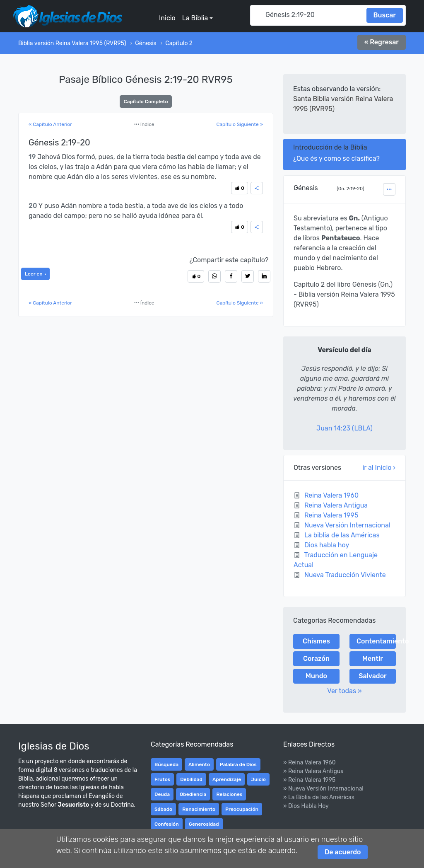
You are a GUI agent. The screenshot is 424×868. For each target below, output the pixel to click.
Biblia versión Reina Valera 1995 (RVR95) (72, 43)
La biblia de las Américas (342, 535)
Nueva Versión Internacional (347, 525)
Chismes (316, 641)
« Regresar (382, 42)
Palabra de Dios (238, 764)
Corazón (316, 659)
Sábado (163, 809)
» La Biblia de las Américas (319, 797)
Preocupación (242, 809)
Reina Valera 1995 (331, 515)
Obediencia (193, 794)
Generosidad (204, 824)
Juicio (258, 779)
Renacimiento (199, 809)
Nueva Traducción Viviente (345, 575)
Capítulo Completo (146, 102)
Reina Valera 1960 (331, 495)
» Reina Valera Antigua (313, 771)
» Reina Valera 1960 (310, 763)
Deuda (162, 794)
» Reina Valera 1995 (309, 780)
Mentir (373, 659)
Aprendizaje (227, 779)
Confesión (167, 824)
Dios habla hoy (327, 545)
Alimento (199, 764)
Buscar (385, 15)
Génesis (146, 43)
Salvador (373, 676)
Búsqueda (166, 764)
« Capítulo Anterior (50, 124)
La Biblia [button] (195, 18)
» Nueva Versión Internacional (323, 789)
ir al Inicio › (379, 468)
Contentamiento (376, 641)
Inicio (167, 18)
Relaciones (229, 794)
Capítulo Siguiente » (240, 124)
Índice (144, 124)
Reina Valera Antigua (336, 505)
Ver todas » (344, 691)
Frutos (162, 779)
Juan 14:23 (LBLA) (344, 428)
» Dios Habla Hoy (306, 806)
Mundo (316, 676)
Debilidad (191, 779)
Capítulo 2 (179, 43)
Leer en (34, 274)
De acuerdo (343, 852)
